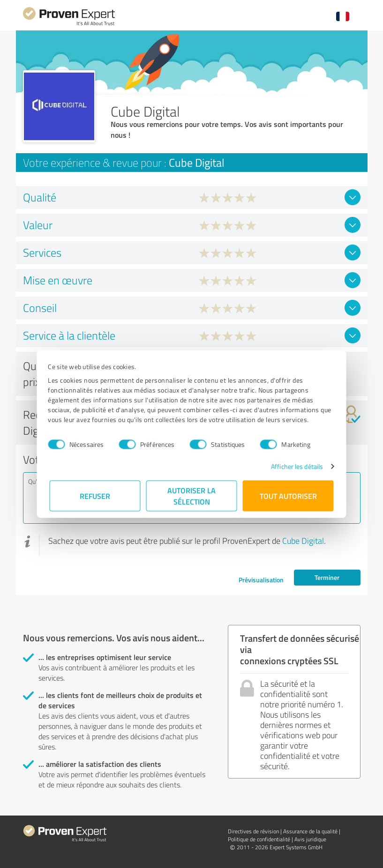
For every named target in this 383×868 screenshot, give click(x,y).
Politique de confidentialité (259, 839)
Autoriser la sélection (191, 496)
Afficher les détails (296, 466)
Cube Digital (303, 541)
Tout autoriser (288, 496)
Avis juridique (310, 839)
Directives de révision (253, 831)
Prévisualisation (261, 580)
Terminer (327, 577)
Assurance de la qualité (310, 831)
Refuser (95, 496)
